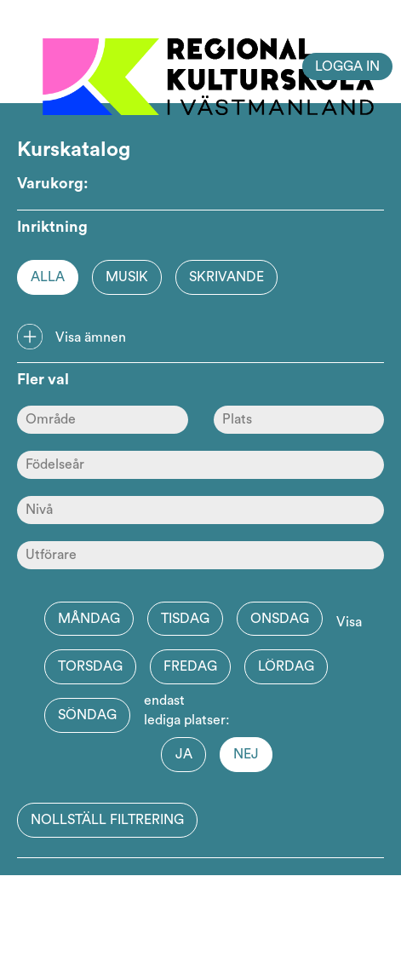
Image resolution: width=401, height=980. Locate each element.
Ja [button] (184, 754)
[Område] (103, 420)
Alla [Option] (48, 277)
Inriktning (52, 227)
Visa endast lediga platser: (253, 672)
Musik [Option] (127, 277)
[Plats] (299, 420)
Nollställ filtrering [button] (107, 820)
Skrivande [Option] (226, 277)
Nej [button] (246, 754)
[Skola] (200, 555)
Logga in (347, 66)
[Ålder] (200, 465)
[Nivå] (200, 510)
